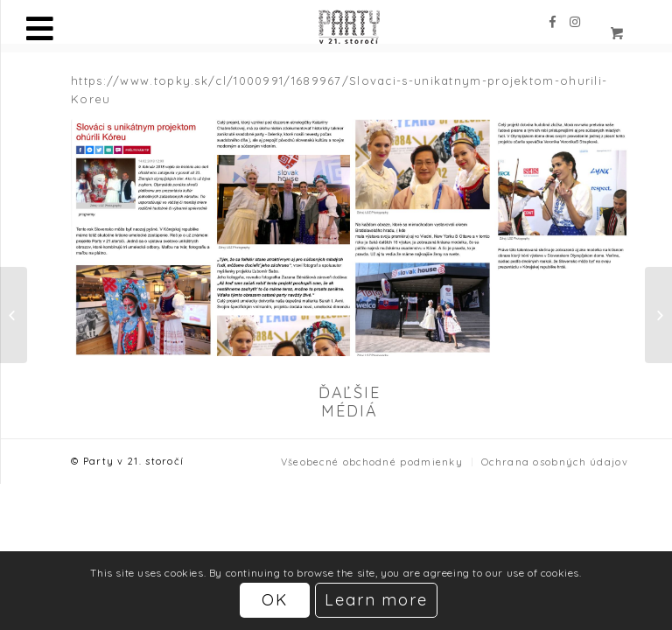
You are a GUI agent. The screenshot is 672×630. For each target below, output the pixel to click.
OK (275, 600)
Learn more (377, 600)
